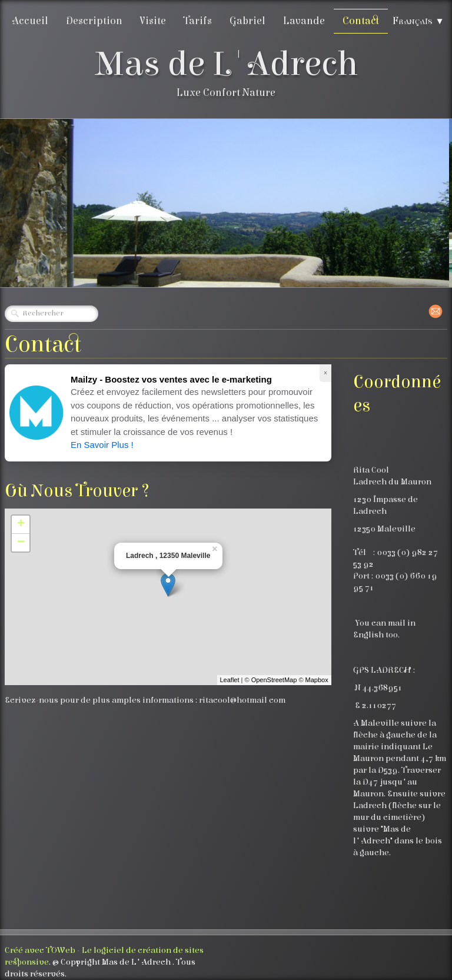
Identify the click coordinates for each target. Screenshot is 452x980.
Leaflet (230, 680)
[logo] (226, 75)
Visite (153, 21)
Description (94, 21)
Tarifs (198, 21)
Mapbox (317, 680)
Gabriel (247, 21)
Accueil (30, 21)
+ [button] (21, 524)
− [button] (21, 543)
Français (418, 21)
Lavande (304, 21)
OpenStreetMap (274, 680)
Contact (361, 21)
